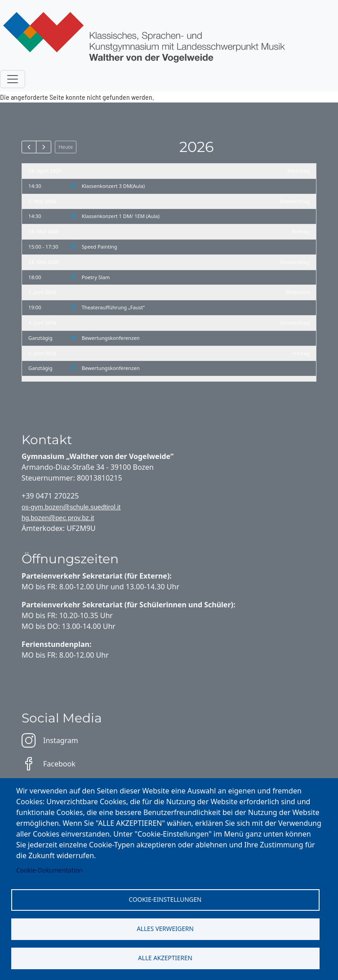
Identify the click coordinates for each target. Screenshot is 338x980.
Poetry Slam (96, 277)
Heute (66, 147)
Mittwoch (298, 292)
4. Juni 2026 (42, 323)
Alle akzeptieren (165, 958)
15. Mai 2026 (44, 231)
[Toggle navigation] (13, 79)
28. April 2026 (45, 171)
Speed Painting (100, 247)
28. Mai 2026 (44, 262)
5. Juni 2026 (42, 353)
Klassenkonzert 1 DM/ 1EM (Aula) (121, 216)
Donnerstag (295, 201)
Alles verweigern (165, 929)
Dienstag (298, 171)
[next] (43, 147)
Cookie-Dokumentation (49, 870)
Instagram (50, 740)
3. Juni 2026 (42, 292)
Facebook (49, 764)
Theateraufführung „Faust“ (113, 307)
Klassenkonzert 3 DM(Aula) (113, 186)
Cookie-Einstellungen (165, 899)
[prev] (29, 147)
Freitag (301, 231)
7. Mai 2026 (42, 201)
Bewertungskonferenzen (111, 338)
